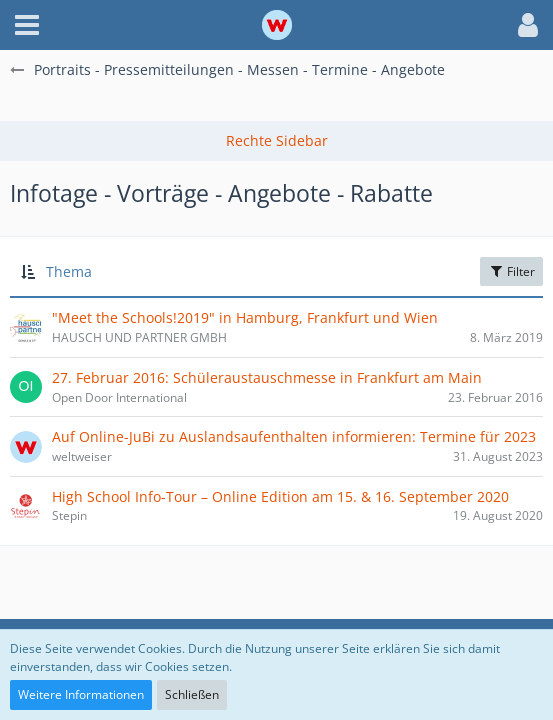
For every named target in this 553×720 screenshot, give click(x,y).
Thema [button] (69, 271)
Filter (511, 271)
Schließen (192, 694)
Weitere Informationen (81, 694)
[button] (27, 25)
